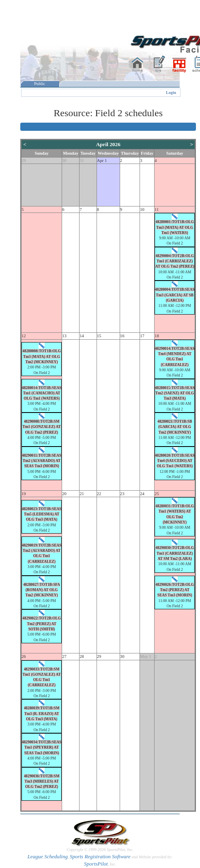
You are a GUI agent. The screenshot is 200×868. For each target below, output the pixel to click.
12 (24, 336)
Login (171, 93)
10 (142, 210)
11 (157, 210)
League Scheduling (48, 856)
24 (142, 494)
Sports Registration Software (100, 856)
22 (99, 494)
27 (64, 656)
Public (40, 84)
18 (157, 336)
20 (64, 494)
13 (64, 336)
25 (157, 494)
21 (82, 494)
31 (82, 161)
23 (122, 494)
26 (24, 656)
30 (64, 161)
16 (122, 336)
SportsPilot (96, 864)
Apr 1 (102, 161)
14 (82, 336)
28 (82, 656)
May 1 (146, 656)
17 (142, 336)
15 (99, 336)
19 (24, 494)
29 (24, 161)
